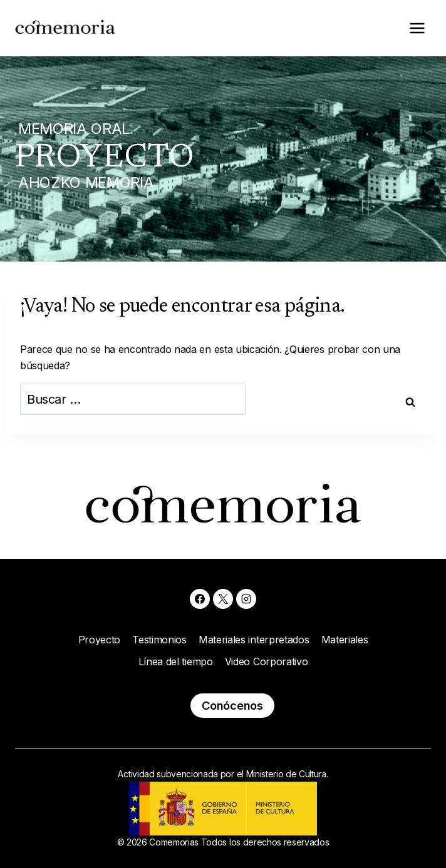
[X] (223, 599)
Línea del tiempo (176, 661)
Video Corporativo (267, 661)
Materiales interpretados (254, 640)
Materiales (345, 640)
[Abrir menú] (417, 28)
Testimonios (159, 640)
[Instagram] (246, 599)
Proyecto (99, 640)
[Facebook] (200, 599)
